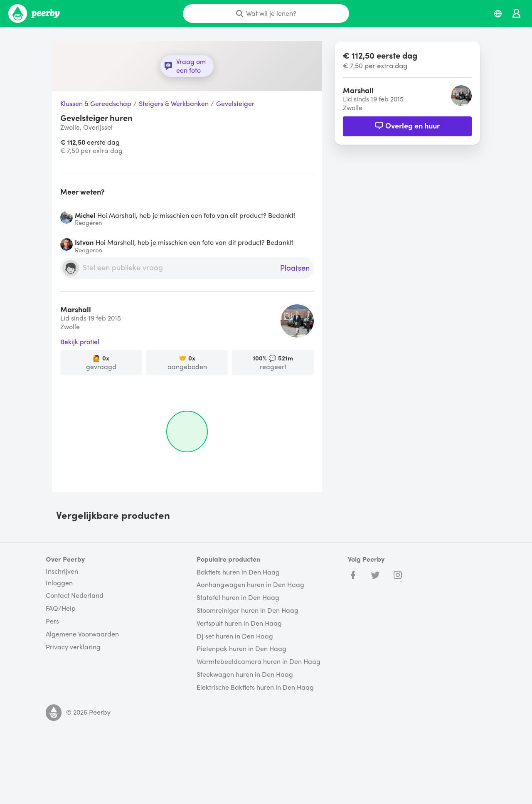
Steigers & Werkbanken (174, 104)
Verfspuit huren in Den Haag (239, 623)
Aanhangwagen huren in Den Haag (250, 585)
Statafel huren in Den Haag (238, 598)
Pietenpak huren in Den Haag (241, 649)
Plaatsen (295, 268)
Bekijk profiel (80, 342)
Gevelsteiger (235, 104)
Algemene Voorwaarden (82, 634)
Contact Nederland (75, 596)
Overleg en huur (407, 125)
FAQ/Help (61, 608)
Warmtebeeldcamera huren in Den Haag (259, 662)
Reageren (89, 223)
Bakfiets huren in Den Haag (238, 572)
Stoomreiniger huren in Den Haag (248, 610)
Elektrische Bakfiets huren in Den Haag (255, 687)
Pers (52, 621)
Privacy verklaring (73, 647)
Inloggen (59, 583)
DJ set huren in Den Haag (235, 636)
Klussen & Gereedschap (96, 104)
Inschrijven (62, 571)
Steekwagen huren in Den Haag (245, 675)
